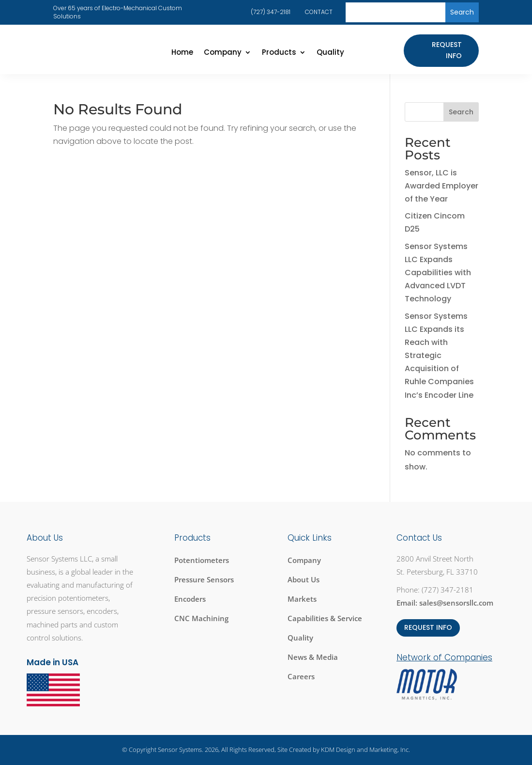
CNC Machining (201, 618)
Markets (302, 599)
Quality (330, 53)
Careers (301, 676)
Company (223, 53)
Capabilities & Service (325, 618)
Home (182, 53)
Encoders (190, 599)
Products (279, 53)
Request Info (447, 50)
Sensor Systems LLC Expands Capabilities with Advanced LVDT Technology (438, 273)
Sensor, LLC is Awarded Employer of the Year (441, 186)
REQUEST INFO (428, 627)
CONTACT (319, 12)
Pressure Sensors (204, 579)
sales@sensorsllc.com (456, 603)
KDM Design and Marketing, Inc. (365, 749)
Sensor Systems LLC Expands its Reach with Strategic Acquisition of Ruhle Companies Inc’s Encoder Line (439, 356)
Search (461, 112)
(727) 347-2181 (271, 12)
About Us (304, 579)
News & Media (313, 657)
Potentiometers (202, 560)
